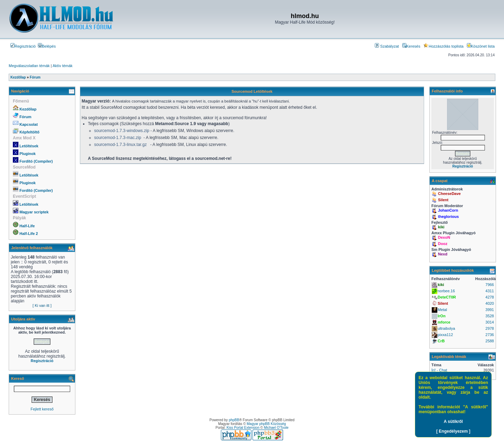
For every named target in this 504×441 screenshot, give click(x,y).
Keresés (411, 46)
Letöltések (29, 146)
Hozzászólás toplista (443, 46)
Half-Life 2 (29, 234)
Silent (443, 200)
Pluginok (27, 154)
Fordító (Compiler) (36, 161)
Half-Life (27, 226)
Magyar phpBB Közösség (266, 424)
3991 (490, 310)
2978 (490, 328)
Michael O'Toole (276, 428)
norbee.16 (446, 291)
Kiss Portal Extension (243, 428)
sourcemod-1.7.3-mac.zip (118, 138)
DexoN (444, 237)
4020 (490, 303)
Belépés (47, 46)
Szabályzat (387, 46)
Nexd (443, 254)
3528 (490, 316)
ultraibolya (446, 328)
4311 (490, 291)
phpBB (234, 420)
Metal (442, 310)
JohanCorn (448, 210)
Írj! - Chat (439, 370)
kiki (441, 227)
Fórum (25, 117)
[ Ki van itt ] (42, 305)
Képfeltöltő (29, 132)
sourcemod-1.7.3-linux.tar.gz (120, 145)
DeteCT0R (447, 297)
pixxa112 (445, 335)
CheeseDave (449, 194)
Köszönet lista (481, 46)
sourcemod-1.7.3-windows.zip (122, 131)
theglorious (448, 217)
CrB (441, 341)
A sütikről (453, 422)
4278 (490, 297)
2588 (490, 341)
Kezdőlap (28, 109)
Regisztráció (23, 46)
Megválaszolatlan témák (29, 66)
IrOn (442, 316)
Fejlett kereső (42, 409)
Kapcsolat (29, 124)
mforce (444, 322)
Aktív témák (62, 66)
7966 (490, 285)
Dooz (443, 244)
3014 (490, 322)
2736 (490, 335)
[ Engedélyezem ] (453, 431)
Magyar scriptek (34, 212)
